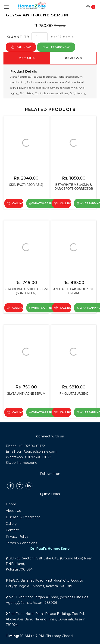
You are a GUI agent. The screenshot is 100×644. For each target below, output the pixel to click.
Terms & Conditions (21, 543)
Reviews (73, 58)
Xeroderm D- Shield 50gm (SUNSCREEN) (26, 291)
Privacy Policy (17, 537)
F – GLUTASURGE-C (74, 393)
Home (11, 504)
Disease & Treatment (23, 517)
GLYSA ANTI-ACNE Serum (26, 393)
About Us (13, 511)
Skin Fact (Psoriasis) (26, 185)
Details (27, 58)
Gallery (11, 524)
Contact (12, 530)
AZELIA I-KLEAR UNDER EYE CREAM (74, 291)
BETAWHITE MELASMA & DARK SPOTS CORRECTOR (74, 186)
